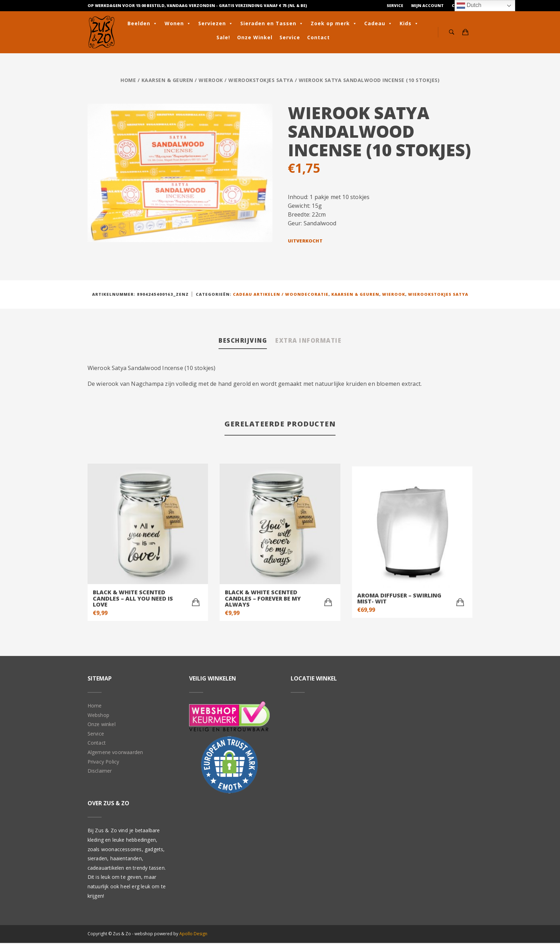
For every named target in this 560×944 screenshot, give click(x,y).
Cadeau (378, 23)
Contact (319, 37)
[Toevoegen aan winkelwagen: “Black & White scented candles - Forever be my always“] (328, 604)
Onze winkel (102, 726)
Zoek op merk (334, 23)
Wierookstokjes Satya (261, 80)
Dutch (469, 6)
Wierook (211, 80)
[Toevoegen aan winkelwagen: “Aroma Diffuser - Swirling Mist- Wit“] (460, 604)
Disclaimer (100, 772)
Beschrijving (236, 341)
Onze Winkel (255, 37)
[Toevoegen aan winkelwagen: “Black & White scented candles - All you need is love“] (196, 604)
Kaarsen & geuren (167, 80)
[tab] (236, 342)
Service (395, 5)
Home (128, 80)
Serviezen (216, 23)
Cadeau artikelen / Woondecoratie (281, 294)
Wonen (178, 23)
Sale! (223, 37)
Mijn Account (427, 5)
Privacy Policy (103, 763)
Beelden (143, 23)
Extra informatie (313, 341)
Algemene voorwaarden (115, 753)
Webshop (98, 716)
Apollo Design (193, 935)
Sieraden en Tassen (272, 23)
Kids (409, 23)
